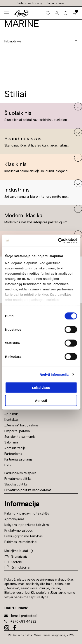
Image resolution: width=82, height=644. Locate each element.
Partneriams (13, 454)
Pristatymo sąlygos (19, 531)
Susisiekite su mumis (20, 437)
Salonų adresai (56, 3)
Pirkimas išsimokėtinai (21, 542)
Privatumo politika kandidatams (28, 490)
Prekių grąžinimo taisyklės (24, 536)
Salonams (11, 442)
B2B (8, 465)
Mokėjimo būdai (16, 551)
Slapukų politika (16, 484)
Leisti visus (41, 388)
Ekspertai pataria (17, 431)
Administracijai (15, 448)
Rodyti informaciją (54, 374)
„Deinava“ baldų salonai (22, 425)
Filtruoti (13, 42)
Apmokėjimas (14, 519)
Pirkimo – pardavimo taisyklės (27, 513)
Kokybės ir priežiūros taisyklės (27, 525)
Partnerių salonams (18, 459)
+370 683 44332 (20, 621)
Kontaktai (11, 420)
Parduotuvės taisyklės (20, 473)
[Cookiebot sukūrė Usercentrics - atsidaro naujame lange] (58, 241)
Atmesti (41, 401)
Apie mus (11, 414)
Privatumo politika (18, 479)
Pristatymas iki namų (29, 3)
